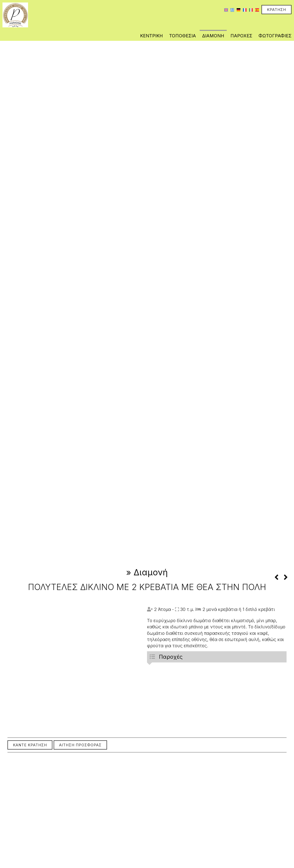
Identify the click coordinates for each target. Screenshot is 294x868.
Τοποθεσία (183, 36)
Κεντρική (151, 36)
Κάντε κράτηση (30, 745)
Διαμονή (213, 36)
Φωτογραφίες (275, 36)
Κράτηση (276, 10)
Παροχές (241, 36)
